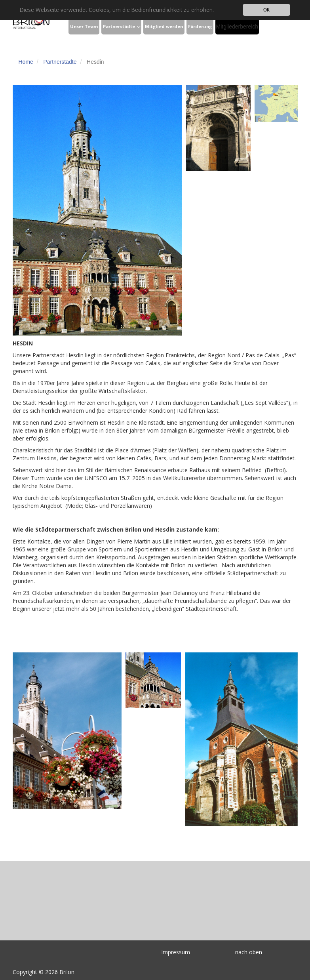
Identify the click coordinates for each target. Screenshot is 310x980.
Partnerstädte (119, 26)
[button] (139, 27)
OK (266, 10)
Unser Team (84, 26)
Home (26, 62)
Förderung (200, 26)
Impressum (176, 952)
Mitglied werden (164, 26)
